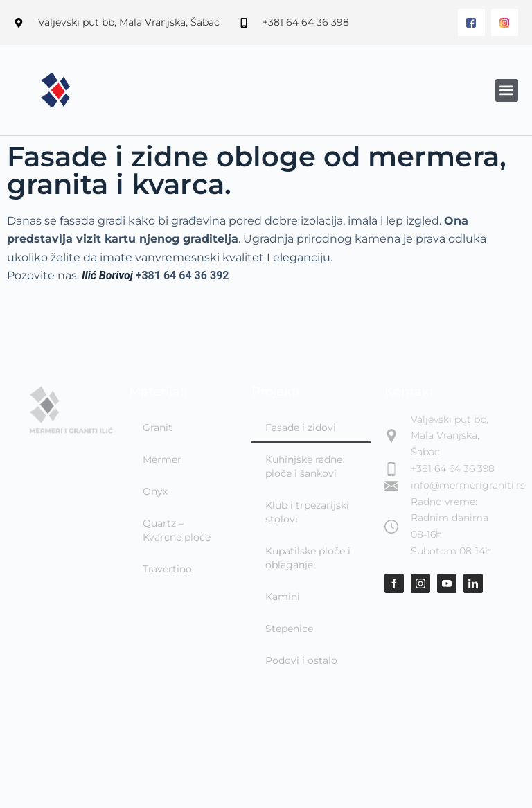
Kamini (283, 597)
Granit (158, 428)
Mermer (162, 459)
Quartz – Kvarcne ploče (177, 530)
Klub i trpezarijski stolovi (307, 512)
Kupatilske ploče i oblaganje (308, 558)
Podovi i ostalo (301, 660)
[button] (507, 90)
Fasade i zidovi (301, 428)
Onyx (155, 491)
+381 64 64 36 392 (183, 275)
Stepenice (289, 629)
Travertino (167, 569)
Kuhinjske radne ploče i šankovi (304, 466)
